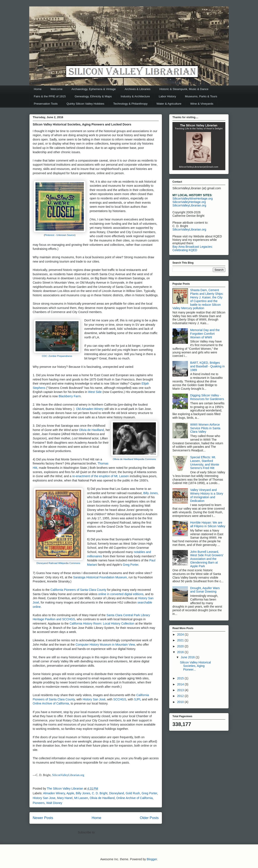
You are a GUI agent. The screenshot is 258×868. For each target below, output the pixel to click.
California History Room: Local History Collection (102, 623)
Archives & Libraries (138, 89)
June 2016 (188, 657)
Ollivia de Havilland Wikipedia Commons (134, 459)
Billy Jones (150, 493)
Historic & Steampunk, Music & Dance (184, 89)
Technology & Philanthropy (130, 104)
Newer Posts (43, 818)
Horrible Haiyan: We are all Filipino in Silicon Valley (208, 524)
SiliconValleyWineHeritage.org (193, 199)
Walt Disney (54, 803)
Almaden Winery (54, 793)
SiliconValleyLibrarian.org (68, 775)
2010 (181, 702)
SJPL (137, 699)
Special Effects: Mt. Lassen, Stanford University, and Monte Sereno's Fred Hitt (205, 463)
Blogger (152, 859)
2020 (181, 646)
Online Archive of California (51, 703)
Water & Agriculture (169, 104)
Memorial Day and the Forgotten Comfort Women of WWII (205, 334)
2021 (181, 640)
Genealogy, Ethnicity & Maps (93, 96)
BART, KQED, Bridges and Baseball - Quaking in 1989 (207, 366)
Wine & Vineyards (202, 104)
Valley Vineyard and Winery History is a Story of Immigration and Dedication (207, 495)
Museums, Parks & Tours (201, 96)
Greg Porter (131, 565)
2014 (181, 684)
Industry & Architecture (135, 96)
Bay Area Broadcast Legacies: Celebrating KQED (193, 248)
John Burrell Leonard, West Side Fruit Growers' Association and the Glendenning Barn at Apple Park (207, 559)
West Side (95, 392)
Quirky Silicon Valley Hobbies (85, 104)
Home (38, 89)
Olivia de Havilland (91, 430)
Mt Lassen (81, 798)
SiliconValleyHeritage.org (189, 202)
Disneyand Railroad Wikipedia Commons (58, 563)
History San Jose (44, 798)
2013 (181, 690)
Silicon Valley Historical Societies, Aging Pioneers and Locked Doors (82, 124)
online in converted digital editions (121, 594)
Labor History (167, 96)
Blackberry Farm (70, 396)
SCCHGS (120, 699)
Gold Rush (133, 793)
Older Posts (149, 818)
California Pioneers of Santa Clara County (78, 590)
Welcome (57, 89)
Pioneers (39, 803)
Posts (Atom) (105, 832)
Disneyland (116, 793)
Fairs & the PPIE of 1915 (50, 96)
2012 (181, 696)
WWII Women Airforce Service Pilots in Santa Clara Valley (205, 428)
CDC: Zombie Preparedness (57, 356)
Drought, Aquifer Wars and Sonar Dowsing (205, 590)
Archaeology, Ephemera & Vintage (94, 89)
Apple (70, 793)
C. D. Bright (100, 793)
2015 (181, 678)
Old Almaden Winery (90, 409)
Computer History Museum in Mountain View (105, 645)
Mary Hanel (65, 798)
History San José (94, 699)
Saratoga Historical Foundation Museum (100, 577)
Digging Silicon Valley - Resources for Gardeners (207, 397)
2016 (181, 652)
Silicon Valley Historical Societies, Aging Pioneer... (195, 666)
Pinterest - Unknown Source (60, 235)
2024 (181, 634)
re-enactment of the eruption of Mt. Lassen (101, 476)
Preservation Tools (46, 104)
